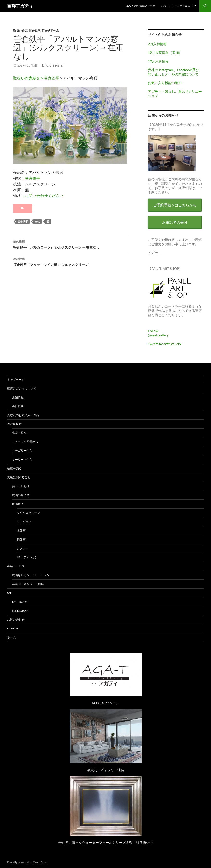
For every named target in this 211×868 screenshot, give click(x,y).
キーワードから (22, 459)
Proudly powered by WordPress (27, 862)
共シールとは (21, 486)
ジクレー (23, 548)
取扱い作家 (20, 31)
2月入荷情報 (157, 44)
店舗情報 (18, 397)
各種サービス (16, 566)
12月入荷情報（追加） (165, 52)
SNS (10, 593)
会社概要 (18, 406)
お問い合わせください (44, 195)
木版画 (21, 531)
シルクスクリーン (28, 513)
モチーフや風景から (25, 442)
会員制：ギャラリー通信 (28, 584)
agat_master (54, 65)
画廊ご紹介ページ (106, 703)
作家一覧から (21, 433)
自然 (37, 221)
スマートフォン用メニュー (177, 6)
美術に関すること (19, 477)
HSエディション (27, 557)
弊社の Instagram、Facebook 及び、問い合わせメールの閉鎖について (175, 72)
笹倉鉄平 (35, 31)
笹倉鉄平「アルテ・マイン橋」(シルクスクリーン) (70, 261)
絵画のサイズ (21, 495)
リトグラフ (24, 522)
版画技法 (18, 504)
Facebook (20, 602)
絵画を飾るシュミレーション (31, 575)
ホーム (12, 637)
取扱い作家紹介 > (29, 78)
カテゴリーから (22, 451)
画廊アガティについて (22, 388)
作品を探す (14, 424)
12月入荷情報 (158, 61)
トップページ (16, 379)
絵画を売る (14, 468)
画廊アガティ (20, 6)
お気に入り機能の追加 (165, 83)
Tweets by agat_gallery (165, 344)
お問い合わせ (16, 619)
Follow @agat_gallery (158, 333)
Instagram (20, 611)
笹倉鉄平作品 (50, 31)
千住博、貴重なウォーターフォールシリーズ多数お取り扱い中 (106, 842)
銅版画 (21, 539)
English (13, 628)
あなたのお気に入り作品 (141, 6)
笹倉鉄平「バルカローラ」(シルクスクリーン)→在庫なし (70, 244)
